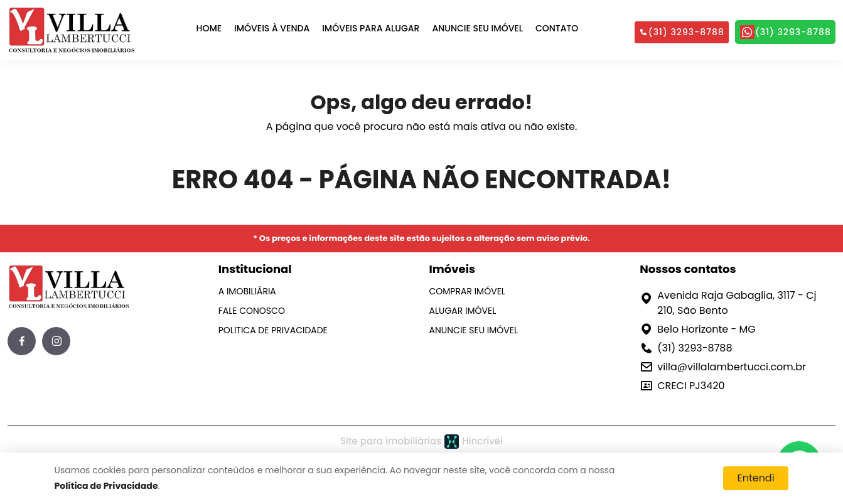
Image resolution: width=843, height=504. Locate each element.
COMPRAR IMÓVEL (467, 291)
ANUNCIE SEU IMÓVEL (477, 28)
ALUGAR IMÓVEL (463, 311)
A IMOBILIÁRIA (247, 291)
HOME (209, 28)
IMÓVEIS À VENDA (272, 28)
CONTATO (557, 28)
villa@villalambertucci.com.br (732, 367)
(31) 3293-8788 (682, 32)
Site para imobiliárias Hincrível (421, 442)
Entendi (755, 478)
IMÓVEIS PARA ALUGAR (371, 28)
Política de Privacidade (106, 486)
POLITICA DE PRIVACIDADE (273, 330)
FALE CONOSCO (252, 311)
